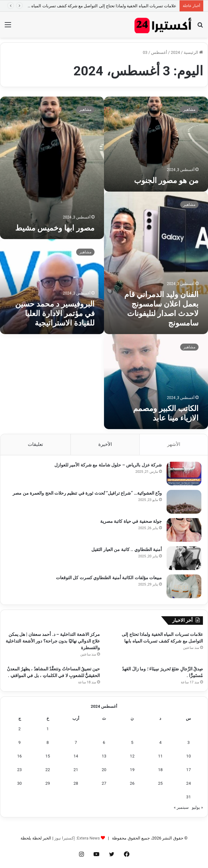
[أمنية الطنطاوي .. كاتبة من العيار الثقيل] (184, 558)
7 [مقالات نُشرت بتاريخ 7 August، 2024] (76, 742)
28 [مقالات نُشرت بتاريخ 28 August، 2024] (76, 783)
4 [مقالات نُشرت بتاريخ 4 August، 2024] (160, 742)
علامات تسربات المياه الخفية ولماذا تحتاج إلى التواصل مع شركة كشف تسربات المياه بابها (100, 6)
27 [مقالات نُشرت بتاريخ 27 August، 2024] (104, 783)
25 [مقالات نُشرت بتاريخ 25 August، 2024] (160, 783)
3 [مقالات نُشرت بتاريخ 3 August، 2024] (189, 742)
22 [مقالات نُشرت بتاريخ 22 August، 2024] (48, 770)
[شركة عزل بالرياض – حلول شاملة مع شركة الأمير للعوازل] (184, 474)
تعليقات (35, 444)
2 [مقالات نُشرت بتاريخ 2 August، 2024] (19, 729)
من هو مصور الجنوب (166, 181)
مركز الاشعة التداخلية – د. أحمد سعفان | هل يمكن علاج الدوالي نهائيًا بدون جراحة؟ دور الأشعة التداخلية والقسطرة (53, 641)
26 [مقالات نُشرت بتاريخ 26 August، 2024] (132, 783)
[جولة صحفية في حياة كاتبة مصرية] (184, 530)
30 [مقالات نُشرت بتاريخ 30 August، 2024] (19, 783)
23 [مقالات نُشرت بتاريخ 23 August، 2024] (19, 770)
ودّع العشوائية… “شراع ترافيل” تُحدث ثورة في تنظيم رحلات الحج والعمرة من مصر (87, 493)
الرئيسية (193, 52)
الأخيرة (105, 444)
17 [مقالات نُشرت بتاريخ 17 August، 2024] (189, 770)
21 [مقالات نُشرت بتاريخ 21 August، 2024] (76, 770)
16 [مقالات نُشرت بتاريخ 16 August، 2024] (19, 756)
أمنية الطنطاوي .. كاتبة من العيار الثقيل (127, 549)
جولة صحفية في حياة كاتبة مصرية (131, 521)
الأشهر (174, 444)
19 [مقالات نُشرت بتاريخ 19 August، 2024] (132, 770)
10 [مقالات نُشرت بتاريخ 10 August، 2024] (189, 756)
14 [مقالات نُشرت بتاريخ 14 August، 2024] (76, 756)
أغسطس (159, 52)
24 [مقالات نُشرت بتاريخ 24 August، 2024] (189, 783)
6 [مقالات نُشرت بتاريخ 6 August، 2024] (104, 742)
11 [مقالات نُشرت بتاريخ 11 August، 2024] (160, 756)
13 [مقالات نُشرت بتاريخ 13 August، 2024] (104, 756)
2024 (175, 52)
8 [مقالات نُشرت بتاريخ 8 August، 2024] (48, 742)
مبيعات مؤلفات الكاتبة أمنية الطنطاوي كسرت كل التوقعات (109, 578)
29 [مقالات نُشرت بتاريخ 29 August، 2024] (48, 783)
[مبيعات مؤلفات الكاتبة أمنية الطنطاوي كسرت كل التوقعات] (184, 586)
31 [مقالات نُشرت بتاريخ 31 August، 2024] (189, 797)
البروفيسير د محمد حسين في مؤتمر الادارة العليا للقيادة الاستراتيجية (55, 314)
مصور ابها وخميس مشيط (55, 228)
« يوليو (197, 807)
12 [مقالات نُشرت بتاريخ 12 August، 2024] (132, 756)
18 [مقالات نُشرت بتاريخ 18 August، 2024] (160, 770)
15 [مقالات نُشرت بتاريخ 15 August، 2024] (48, 756)
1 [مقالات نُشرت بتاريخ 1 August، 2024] (48, 729)
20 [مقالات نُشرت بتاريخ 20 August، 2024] (104, 770)
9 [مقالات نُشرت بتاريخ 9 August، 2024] (19, 742)
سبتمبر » (181, 807)
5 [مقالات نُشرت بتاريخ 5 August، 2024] (132, 742)
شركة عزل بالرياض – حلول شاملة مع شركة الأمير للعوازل (108, 465)
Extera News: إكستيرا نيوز (77, 838)
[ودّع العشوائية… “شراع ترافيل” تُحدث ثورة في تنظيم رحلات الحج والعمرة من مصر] (184, 502)
